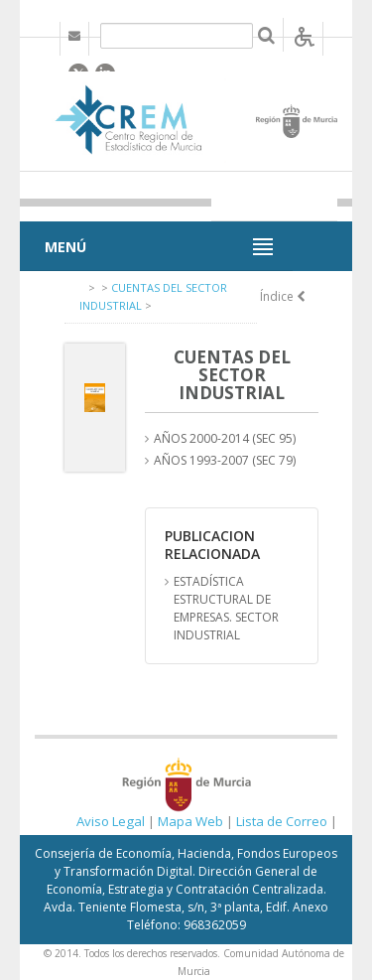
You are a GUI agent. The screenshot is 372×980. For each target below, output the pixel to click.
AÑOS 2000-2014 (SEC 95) (225, 438)
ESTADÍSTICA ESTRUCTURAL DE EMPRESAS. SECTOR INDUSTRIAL (226, 608)
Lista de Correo (282, 821)
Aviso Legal (111, 821)
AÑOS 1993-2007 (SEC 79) (225, 460)
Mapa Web (190, 821)
